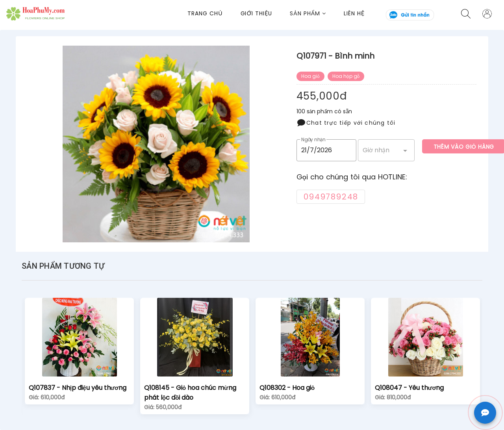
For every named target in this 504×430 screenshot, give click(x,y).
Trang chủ (205, 13)
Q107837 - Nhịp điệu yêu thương (78, 388)
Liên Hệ (354, 13)
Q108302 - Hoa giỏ (287, 388)
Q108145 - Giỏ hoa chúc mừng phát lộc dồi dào (190, 393)
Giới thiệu (257, 13)
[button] (317, 14)
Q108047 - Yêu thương (409, 388)
